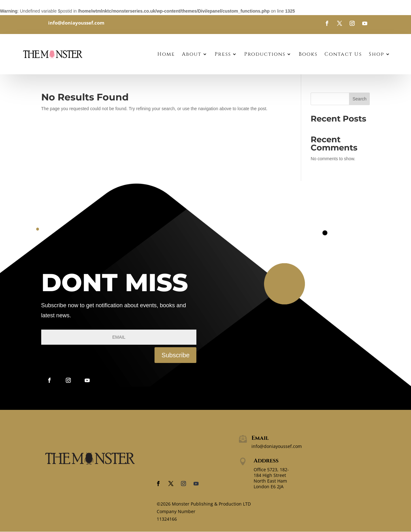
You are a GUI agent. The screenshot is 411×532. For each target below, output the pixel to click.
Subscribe (175, 355)
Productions (265, 54)
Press (223, 54)
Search (359, 99)
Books (308, 54)
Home (166, 54)
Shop (377, 54)
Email (260, 438)
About (192, 54)
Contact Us (343, 54)
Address (266, 461)
